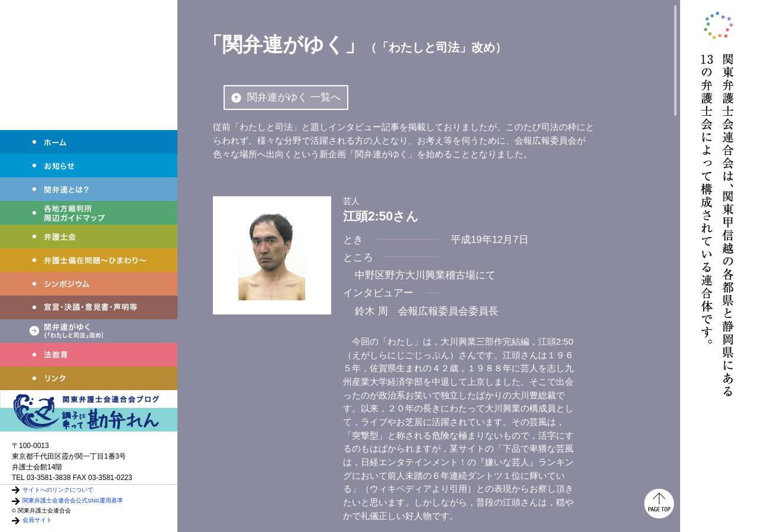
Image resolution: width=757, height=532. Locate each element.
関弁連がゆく (89, 331)
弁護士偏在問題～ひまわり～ (89, 260)
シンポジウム (89, 284)
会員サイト (37, 520)
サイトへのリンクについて (58, 490)
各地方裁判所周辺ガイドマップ (89, 213)
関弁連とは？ (89, 189)
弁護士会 (89, 236)
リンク (89, 378)
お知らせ (89, 166)
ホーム (89, 142)
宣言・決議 (89, 307)
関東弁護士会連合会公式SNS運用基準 (73, 500)
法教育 (89, 355)
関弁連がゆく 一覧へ (286, 97)
